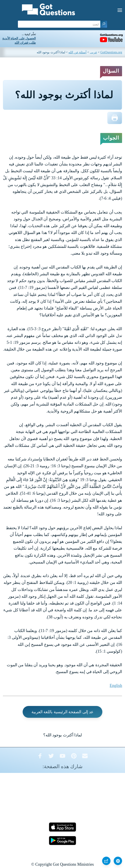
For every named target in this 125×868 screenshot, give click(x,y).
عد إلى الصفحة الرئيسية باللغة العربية (63, 712)
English (116, 686)
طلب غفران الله (25, 43)
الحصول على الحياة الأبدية (19, 38)
